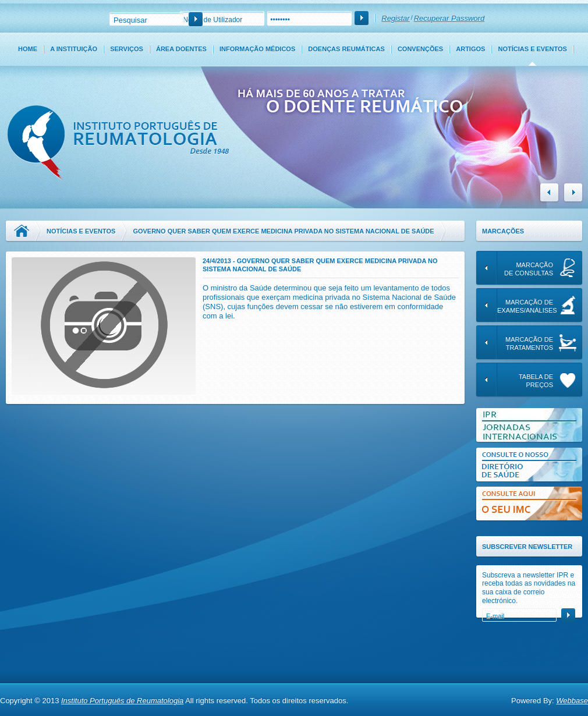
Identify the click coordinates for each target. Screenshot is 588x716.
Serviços (127, 49)
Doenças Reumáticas (346, 49)
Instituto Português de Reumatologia (122, 701)
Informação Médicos (257, 49)
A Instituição (74, 49)
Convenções (420, 49)
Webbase (572, 701)
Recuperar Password (449, 18)
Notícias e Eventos (533, 49)
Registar (395, 18)
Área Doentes (181, 49)
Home (28, 49)
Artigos (470, 49)
